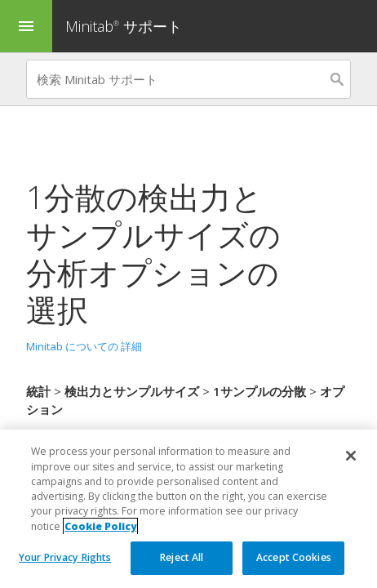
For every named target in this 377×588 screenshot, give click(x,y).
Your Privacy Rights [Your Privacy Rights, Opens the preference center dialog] (65, 557)
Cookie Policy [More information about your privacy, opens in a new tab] (100, 526)
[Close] (351, 456)
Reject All (182, 557)
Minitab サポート (124, 26)
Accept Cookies (294, 557)
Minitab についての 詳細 (84, 346)
